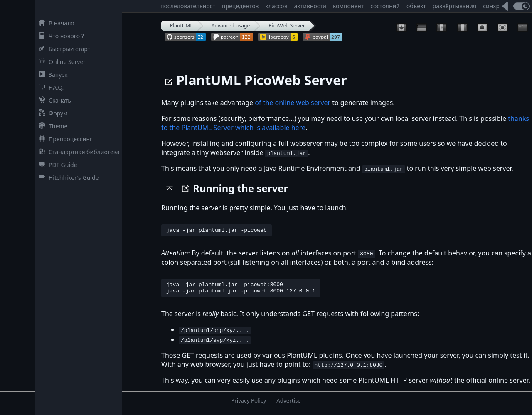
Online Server (60, 62)
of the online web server (293, 103)
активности (310, 6)
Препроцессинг (64, 139)
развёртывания (454, 6)
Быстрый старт (63, 49)
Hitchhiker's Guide (67, 178)
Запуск (51, 75)
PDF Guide (56, 165)
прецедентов (240, 6)
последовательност (188, 6)
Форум (52, 113)
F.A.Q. (49, 87)
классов (276, 6)
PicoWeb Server (287, 26)
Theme (51, 126)
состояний (385, 6)
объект (416, 6)
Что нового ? (60, 36)
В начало (55, 23)
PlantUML (181, 26)
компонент (348, 6)
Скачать (53, 100)
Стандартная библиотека (78, 152)
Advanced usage (231, 26)
